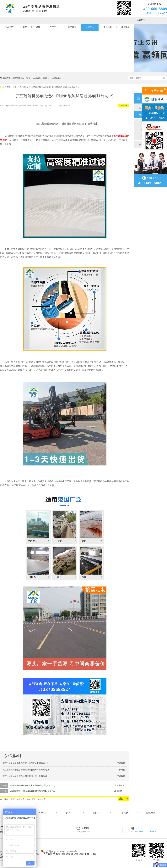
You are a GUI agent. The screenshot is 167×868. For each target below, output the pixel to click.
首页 (15, 87)
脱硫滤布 (9, 27)
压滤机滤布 (57, 78)
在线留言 (124, 813)
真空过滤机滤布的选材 (21, 799)
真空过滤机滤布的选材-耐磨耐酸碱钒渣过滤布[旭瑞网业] (56, 87)
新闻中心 (97, 813)
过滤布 (46, 78)
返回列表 (124, 106)
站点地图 (151, 813)
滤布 (38, 27)
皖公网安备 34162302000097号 (59, 852)
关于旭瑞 (107, 27)
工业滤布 (37, 78)
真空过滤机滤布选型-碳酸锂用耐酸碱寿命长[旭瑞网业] (26, 770)
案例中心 (70, 813)
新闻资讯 (90, 27)
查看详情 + (119, 786)
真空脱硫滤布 (18, 78)
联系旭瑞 (125, 27)
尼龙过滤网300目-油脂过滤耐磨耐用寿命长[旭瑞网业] (33, 791)
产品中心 (54, 27)
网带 (25, 27)
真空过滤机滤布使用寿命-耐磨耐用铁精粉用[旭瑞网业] (26, 776)
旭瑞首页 (141, 20)
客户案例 (72, 27)
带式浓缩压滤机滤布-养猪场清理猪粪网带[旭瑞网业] (33, 786)
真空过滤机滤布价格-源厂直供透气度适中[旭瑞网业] (25, 763)
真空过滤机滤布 (39, 799)
